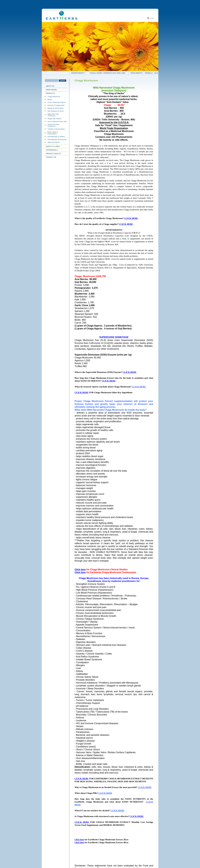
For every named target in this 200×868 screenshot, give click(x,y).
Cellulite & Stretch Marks (56, 129)
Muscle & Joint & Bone (56, 108)
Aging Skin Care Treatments (53, 115)
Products (50, 93)
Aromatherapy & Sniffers (56, 137)
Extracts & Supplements (56, 105)
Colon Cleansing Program (57, 102)
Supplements (137, 73)
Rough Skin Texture (54, 119)
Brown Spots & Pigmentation (53, 133)
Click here (80, 569)
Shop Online (51, 90)
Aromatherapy (78, 73)
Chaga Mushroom (54, 97)
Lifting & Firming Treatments (53, 125)
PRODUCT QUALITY (54, 154)
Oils (156, 73)
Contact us (51, 157)
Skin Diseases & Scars (56, 111)
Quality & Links (53, 146)
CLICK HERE (131, 218)
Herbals (149, 73)
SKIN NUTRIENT (54, 142)
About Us (50, 86)
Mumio (50, 99)
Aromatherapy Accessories (57, 139)
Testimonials (52, 150)
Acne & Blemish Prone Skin (57, 121)
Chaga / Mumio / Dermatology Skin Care (107, 73)
